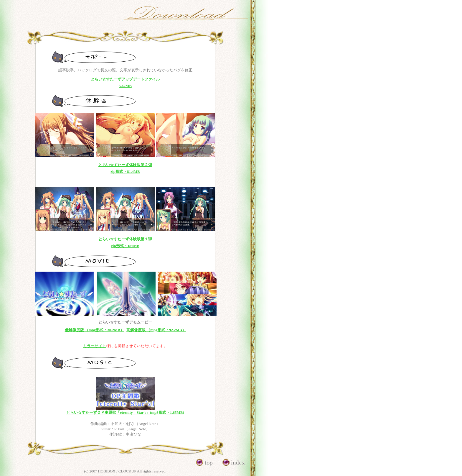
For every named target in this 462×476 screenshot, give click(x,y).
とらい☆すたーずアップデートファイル (125, 79)
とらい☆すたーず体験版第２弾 (125, 165)
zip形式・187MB (125, 246)
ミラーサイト (95, 346)
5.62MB (125, 86)
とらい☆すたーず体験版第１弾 (125, 239)
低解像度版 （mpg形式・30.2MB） (95, 330)
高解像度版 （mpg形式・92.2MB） (156, 330)
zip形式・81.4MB (125, 171)
